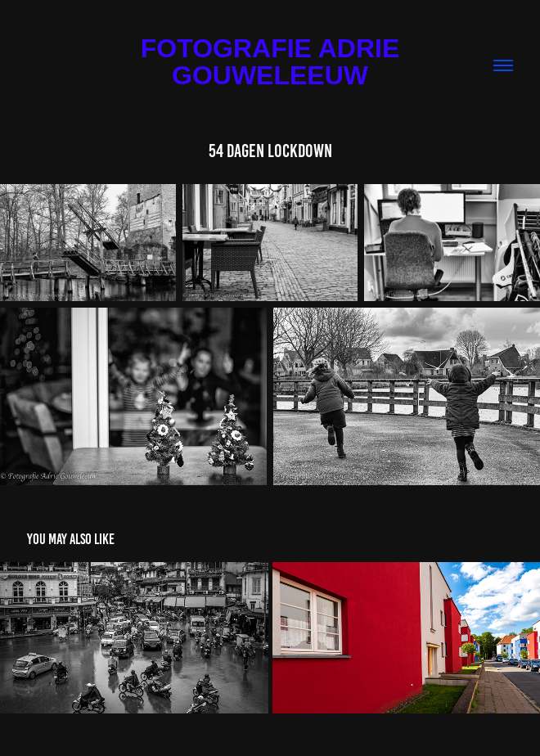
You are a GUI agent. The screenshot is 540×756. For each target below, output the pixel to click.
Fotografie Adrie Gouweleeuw (274, 62)
